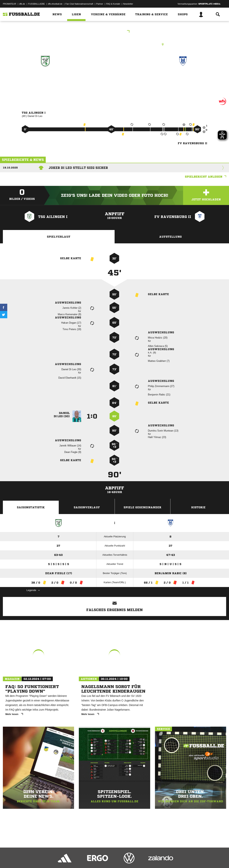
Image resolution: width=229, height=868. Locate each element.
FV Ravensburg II (183, 78)
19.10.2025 (10, 168)
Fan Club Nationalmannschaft (79, 4)
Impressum (8, 859)
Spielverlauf (59, 237)
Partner (100, 4)
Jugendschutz (72, 859)
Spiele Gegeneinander (142, 507)
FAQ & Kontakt (113, 4)
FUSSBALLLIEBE (36, 4)
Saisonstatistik (31, 507)
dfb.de (22, 4)
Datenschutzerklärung (27, 859)
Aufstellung (170, 237)
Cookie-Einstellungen (115, 859)
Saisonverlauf (87, 507)
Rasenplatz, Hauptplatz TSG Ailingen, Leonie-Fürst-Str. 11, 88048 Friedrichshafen (114, 44)
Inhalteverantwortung (92, 859)
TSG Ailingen (45, 78)
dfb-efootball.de (55, 4)
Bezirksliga (115, 32)
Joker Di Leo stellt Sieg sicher (78, 168)
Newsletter (128, 4)
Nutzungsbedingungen (51, 859)
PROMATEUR (9, 4)
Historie (198, 507)
